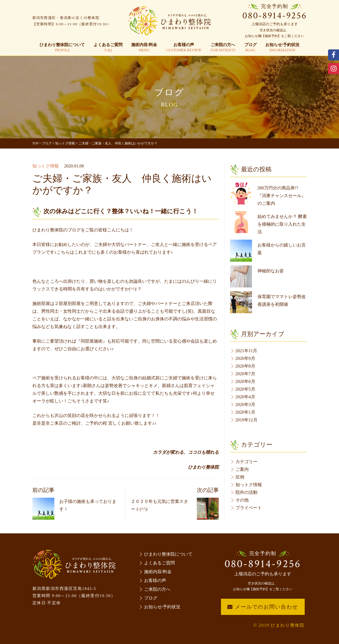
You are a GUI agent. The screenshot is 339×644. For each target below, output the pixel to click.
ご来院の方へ (223, 48)
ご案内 (242, 469)
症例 (240, 477)
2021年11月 (246, 351)
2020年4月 (245, 397)
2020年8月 (245, 366)
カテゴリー (246, 462)
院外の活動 (246, 492)
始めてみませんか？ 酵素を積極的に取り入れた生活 (282, 224)
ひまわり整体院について (62, 48)
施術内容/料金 (144, 48)
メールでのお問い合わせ (263, 607)
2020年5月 (245, 389)
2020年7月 (245, 374)
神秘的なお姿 (271, 271)
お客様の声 (184, 48)
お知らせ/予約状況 (282, 48)
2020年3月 (245, 404)
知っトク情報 (46, 166)
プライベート (249, 508)
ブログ (250, 48)
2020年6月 (245, 381)
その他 (242, 500)
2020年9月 (245, 358)
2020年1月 (245, 412)
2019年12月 (246, 420)
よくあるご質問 (108, 48)
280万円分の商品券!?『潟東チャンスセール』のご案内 (282, 196)
